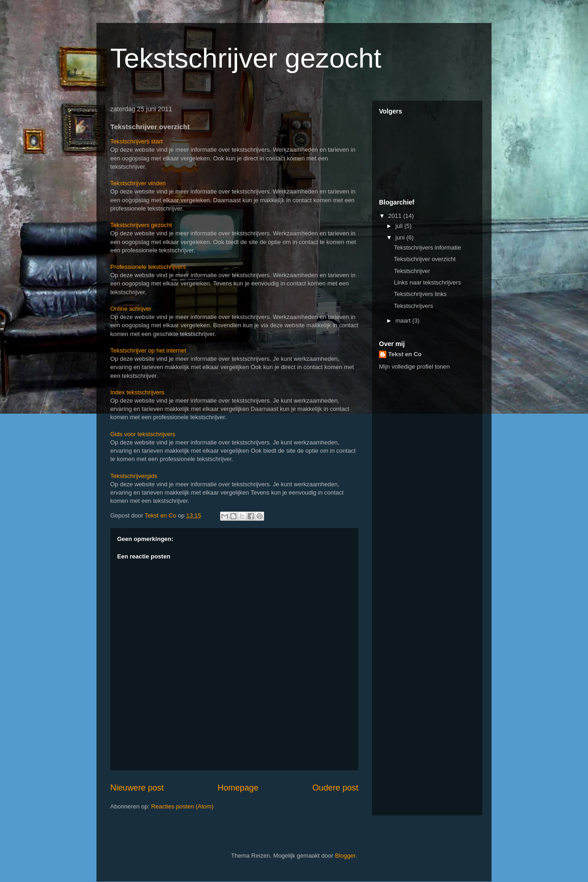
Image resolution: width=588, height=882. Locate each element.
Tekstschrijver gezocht (246, 58)
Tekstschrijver (412, 271)
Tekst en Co (405, 354)
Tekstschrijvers (413, 306)
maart (404, 321)
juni (401, 237)
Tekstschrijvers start (136, 141)
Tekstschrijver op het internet (148, 350)
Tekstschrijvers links (420, 294)
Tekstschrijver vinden (138, 183)
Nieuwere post (137, 788)
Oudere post (335, 788)
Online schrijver (131, 309)
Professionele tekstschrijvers (148, 267)
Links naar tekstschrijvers (427, 282)
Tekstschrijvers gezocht (141, 225)
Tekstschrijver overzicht (424, 259)
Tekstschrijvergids (134, 476)
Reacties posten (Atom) (182, 806)
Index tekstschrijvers (137, 392)
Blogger (345, 856)
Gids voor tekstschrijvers (143, 434)
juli (400, 226)
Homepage (238, 788)
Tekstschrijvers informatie (427, 248)
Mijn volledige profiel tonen (414, 367)
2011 (396, 216)
